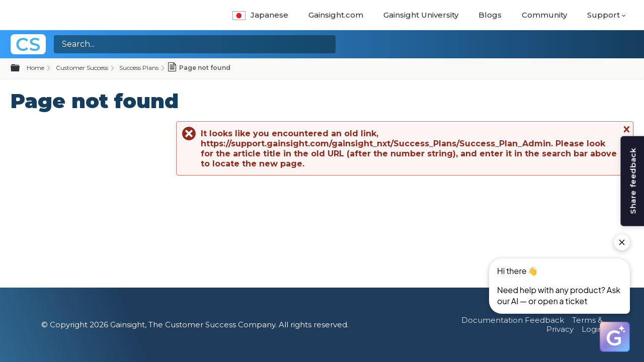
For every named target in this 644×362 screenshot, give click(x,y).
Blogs (490, 15)
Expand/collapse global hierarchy (21, 68)
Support (603, 15)
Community (544, 15)
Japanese (260, 15)
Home (35, 68)
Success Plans (139, 68)
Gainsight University (421, 15)
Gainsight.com (336, 15)
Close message (625, 129)
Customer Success (82, 68)
